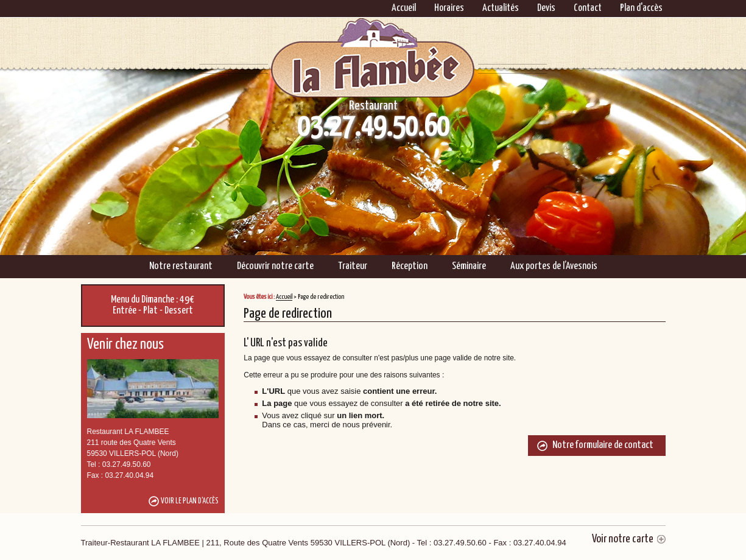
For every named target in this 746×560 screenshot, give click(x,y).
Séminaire (469, 266)
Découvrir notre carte (275, 266)
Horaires (449, 8)
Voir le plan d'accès (190, 501)
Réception (410, 266)
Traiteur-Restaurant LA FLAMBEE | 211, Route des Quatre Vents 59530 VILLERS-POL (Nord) (324, 543)
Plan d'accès (641, 8)
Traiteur (353, 266)
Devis (546, 8)
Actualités (501, 8)
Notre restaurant (181, 266)
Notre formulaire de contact (603, 445)
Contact (588, 8)
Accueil (404, 8)
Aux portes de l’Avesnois (554, 266)
